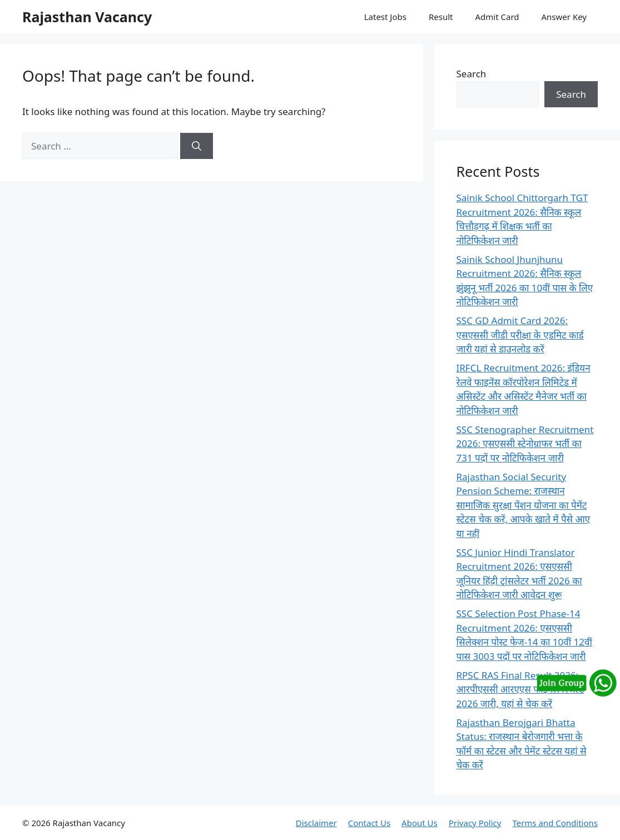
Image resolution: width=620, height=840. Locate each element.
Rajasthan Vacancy (87, 17)
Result (441, 17)
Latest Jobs (385, 17)
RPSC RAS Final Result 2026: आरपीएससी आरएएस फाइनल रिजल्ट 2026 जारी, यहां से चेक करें (520, 689)
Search (472, 74)
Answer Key (564, 17)
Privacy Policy (475, 823)
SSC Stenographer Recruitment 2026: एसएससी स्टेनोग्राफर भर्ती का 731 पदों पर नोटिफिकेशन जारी (525, 444)
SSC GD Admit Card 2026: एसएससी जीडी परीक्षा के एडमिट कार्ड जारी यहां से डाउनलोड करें (520, 335)
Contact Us (369, 823)
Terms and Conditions (555, 823)
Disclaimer (316, 823)
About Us (420, 823)
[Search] (197, 146)
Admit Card (497, 17)
